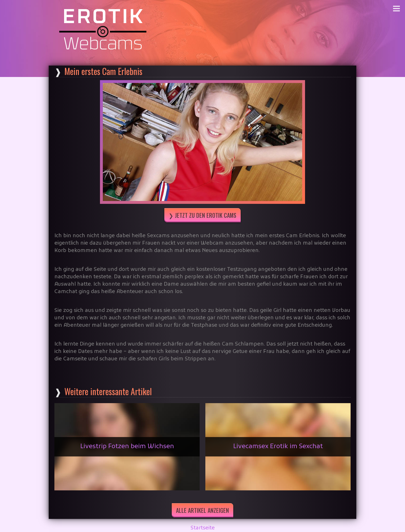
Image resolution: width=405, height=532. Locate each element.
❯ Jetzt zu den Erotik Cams (202, 215)
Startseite (203, 528)
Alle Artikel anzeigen (202, 510)
